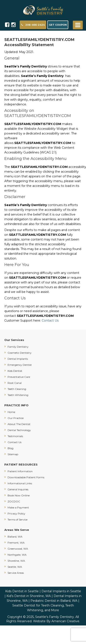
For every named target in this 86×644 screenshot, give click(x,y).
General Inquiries (18, 489)
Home (11, 412)
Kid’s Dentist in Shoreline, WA (29, 596)
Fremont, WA (16, 543)
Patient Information (20, 471)
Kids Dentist (15, 371)
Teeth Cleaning (17, 389)
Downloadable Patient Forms (26, 477)
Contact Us (51, 320)
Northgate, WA (17, 555)
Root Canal (15, 383)
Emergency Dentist (20, 365)
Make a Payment (18, 507)
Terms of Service (18, 520)
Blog (10, 448)
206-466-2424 (33, 25)
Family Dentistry (18, 347)
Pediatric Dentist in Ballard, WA (54, 601)
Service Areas (16, 573)
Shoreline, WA (16, 561)
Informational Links (20, 483)
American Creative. (66, 621)
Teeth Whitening (18, 395)
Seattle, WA (15, 567)
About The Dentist (19, 424)
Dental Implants (18, 359)
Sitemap (13, 454)
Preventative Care (19, 377)
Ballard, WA (15, 537)
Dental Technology (19, 430)
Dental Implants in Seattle (61, 591)
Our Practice (16, 418)
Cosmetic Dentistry (20, 353)
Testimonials (15, 436)
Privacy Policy (16, 513)
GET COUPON (58, 25)
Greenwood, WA (18, 549)
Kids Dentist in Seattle (22, 591)
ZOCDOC (14, 501)
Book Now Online (19, 495)
